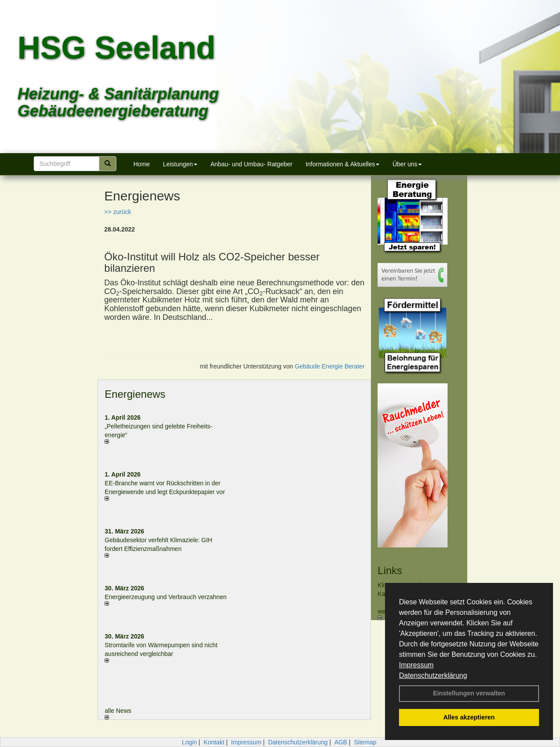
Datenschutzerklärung (433, 675)
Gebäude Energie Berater (330, 366)
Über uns (407, 164)
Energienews (135, 394)
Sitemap (365, 742)
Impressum (416, 665)
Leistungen (180, 164)
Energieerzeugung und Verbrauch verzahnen (166, 597)
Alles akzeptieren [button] (469, 717)
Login (189, 742)
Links (390, 570)
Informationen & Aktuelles (342, 164)
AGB (341, 742)
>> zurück (117, 212)
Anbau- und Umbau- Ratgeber (252, 164)
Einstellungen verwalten (469, 693)
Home (142, 164)
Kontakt (214, 742)
